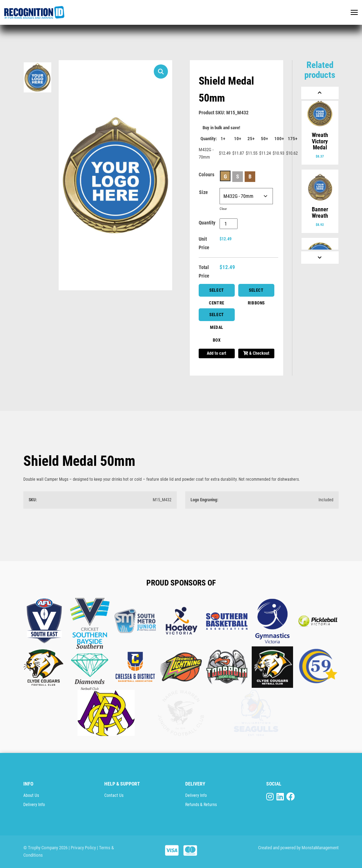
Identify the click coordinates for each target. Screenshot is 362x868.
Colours (206, 175)
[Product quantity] (229, 224)
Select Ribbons (256, 292)
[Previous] (320, 93)
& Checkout (256, 353)
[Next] (320, 258)
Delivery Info (34, 805)
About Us (31, 795)
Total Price (204, 272)
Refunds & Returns (201, 805)
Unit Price (204, 243)
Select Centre (217, 292)
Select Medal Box (217, 317)
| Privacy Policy (82, 848)
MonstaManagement (320, 848)
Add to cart (217, 353)
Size (203, 192)
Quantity (207, 223)
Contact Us (114, 795)
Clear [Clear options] (223, 209)
